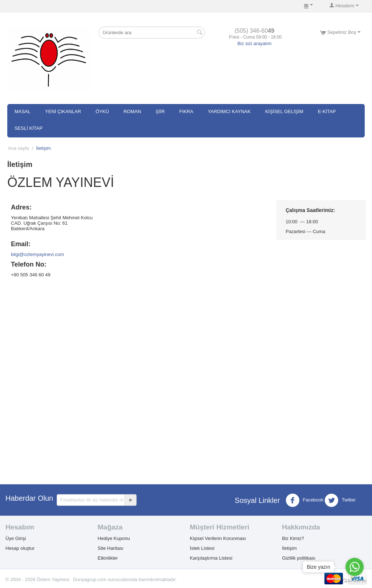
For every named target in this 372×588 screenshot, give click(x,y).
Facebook (305, 500)
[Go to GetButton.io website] (355, 581)
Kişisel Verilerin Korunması (218, 538)
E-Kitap (327, 111)
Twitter (340, 500)
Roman (132, 111)
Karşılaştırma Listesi (211, 558)
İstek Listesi (202, 548)
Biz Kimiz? (293, 538)
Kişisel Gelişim (284, 111)
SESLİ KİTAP (29, 128)
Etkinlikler (108, 558)
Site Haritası (111, 548)
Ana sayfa (19, 148)
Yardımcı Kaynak (229, 111)
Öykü (102, 111)
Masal (23, 111)
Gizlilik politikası (299, 558)
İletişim (289, 548)
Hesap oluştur (20, 548)
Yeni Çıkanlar (63, 111)
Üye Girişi (16, 538)
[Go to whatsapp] (355, 567)
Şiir (160, 111)
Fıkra (186, 111)
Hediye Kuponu (114, 538)
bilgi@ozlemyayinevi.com (37, 254)
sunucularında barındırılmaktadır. (142, 579)
